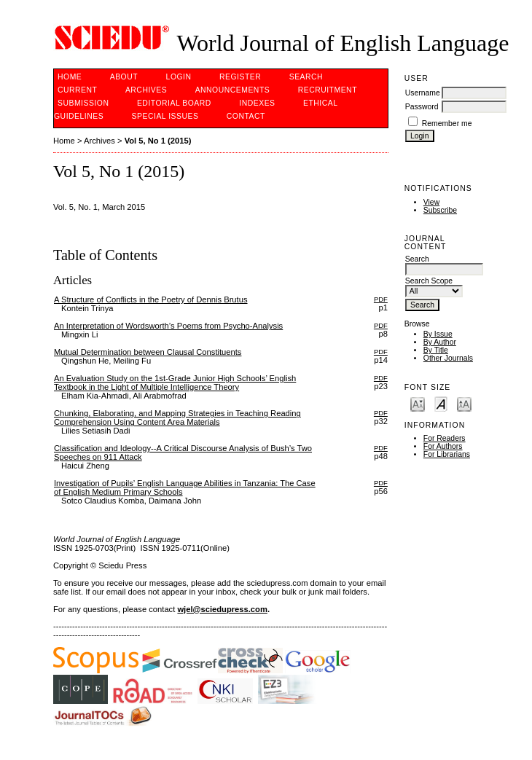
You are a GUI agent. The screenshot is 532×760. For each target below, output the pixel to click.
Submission (83, 103)
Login (179, 77)
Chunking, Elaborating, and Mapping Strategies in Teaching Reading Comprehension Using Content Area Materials (177, 418)
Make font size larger (464, 403)
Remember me (447, 124)
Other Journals (448, 358)
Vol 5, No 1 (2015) (158, 141)
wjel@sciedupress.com (222, 609)
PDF (381, 299)
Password (422, 107)
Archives (146, 90)
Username (423, 93)
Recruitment (328, 90)
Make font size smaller (418, 403)
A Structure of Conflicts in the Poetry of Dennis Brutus (151, 299)
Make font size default (441, 403)
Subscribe (440, 210)
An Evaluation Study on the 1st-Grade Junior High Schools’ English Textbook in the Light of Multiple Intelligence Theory (175, 383)
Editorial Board (174, 103)
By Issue (438, 334)
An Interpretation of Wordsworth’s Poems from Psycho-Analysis (168, 326)
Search (306, 77)
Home (70, 77)
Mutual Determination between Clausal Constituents (148, 352)
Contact (246, 116)
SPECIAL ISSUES (165, 116)
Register (240, 77)
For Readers (445, 438)
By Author (440, 342)
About (124, 77)
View (431, 202)
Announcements (233, 90)
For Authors (443, 446)
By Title (436, 350)
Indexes (257, 103)
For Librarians (447, 454)
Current (77, 90)
